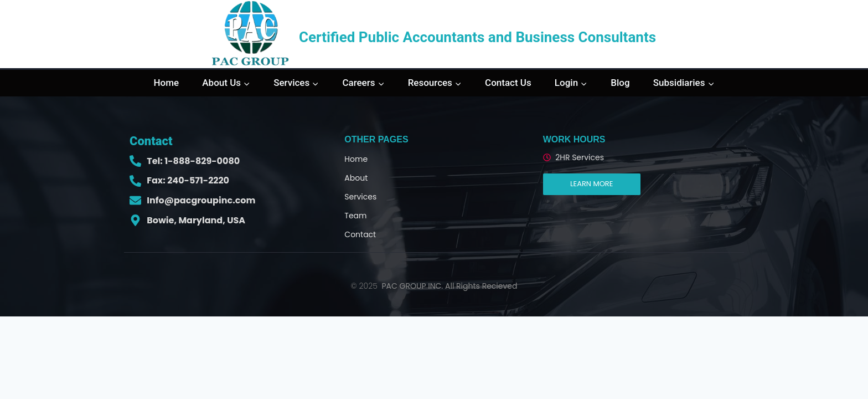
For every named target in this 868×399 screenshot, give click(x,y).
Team (355, 216)
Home (167, 83)
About (356, 178)
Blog (620, 83)
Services (360, 197)
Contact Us (508, 83)
